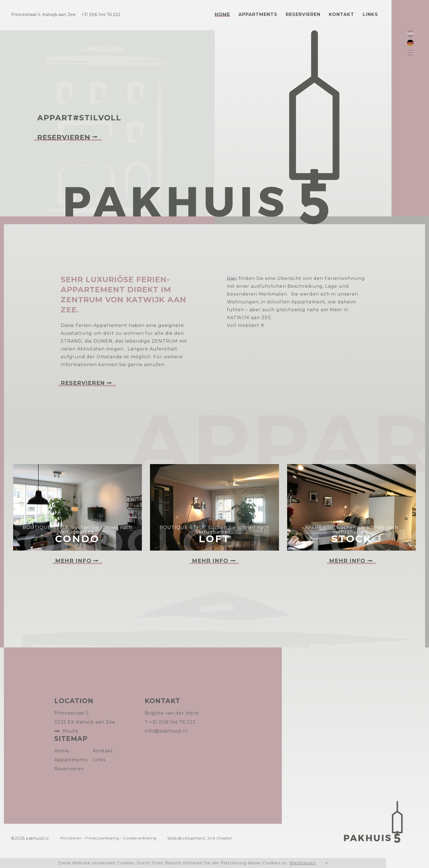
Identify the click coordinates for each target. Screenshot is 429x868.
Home (222, 14)
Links (370, 14)
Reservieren (303, 14)
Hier (232, 278)
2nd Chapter (224, 853)
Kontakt (342, 14)
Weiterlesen (303, 863)
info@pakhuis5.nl (166, 746)
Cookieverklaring (143, 853)
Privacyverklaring (104, 853)
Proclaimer (71, 853)
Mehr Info (73, 576)
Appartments (258, 14)
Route (71, 746)
